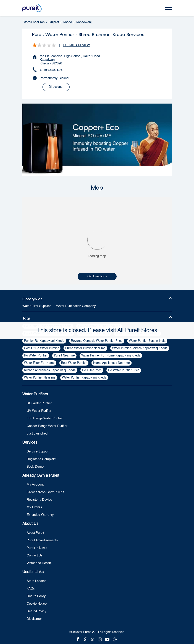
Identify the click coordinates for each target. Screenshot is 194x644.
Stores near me (34, 22)
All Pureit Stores (137, 331)
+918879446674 (51, 70)
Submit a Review (77, 45)
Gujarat (54, 22)
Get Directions (97, 276)
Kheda (67, 22)
